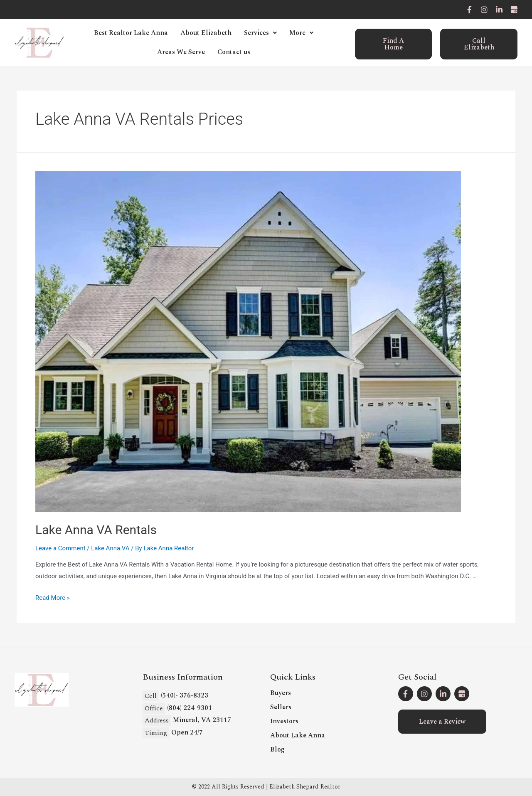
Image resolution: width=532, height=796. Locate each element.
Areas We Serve (181, 52)
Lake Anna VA (110, 548)
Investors (284, 721)
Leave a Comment (60, 548)
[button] (394, 44)
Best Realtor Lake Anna (131, 33)
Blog (277, 749)
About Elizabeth (206, 33)
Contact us (234, 52)
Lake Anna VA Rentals (96, 530)
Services (260, 33)
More (301, 33)
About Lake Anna (298, 735)
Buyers (281, 693)
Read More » (53, 598)
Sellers (281, 707)
